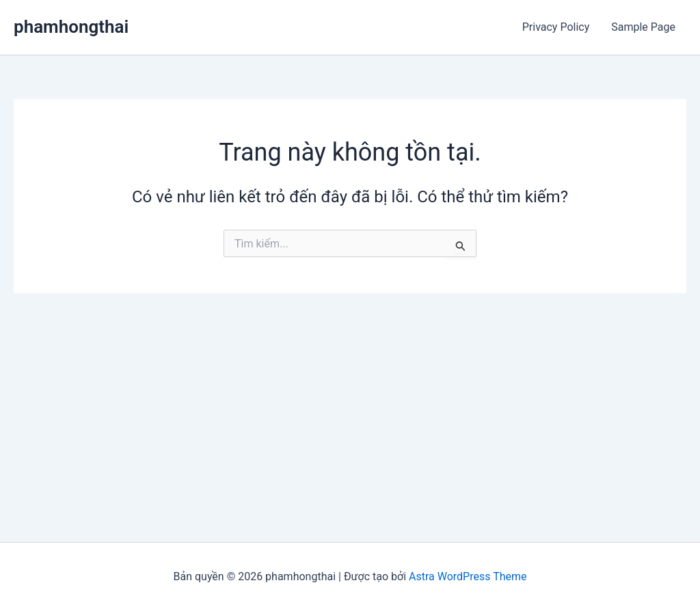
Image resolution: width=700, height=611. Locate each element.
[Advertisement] (350, 396)
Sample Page (643, 27)
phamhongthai (71, 27)
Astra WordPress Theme (468, 576)
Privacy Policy (556, 27)
